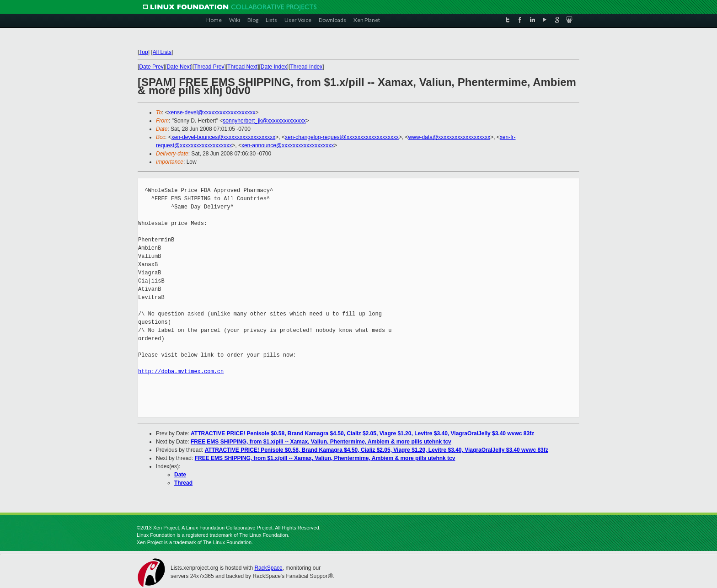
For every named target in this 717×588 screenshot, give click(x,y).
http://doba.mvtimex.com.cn (181, 372)
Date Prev (151, 67)
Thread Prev (209, 67)
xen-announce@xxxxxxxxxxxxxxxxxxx (288, 145)
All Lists (162, 52)
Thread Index (307, 67)
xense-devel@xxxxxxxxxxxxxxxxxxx (212, 112)
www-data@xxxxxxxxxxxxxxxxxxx (449, 137)
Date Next (179, 67)
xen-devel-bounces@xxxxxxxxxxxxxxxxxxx (224, 137)
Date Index (274, 67)
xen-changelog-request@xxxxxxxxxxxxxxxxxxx (342, 137)
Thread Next (242, 67)
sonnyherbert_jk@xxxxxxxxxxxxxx (264, 121)
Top (143, 52)
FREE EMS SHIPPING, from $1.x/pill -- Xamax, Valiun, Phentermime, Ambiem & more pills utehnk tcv (321, 442)
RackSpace (268, 568)
